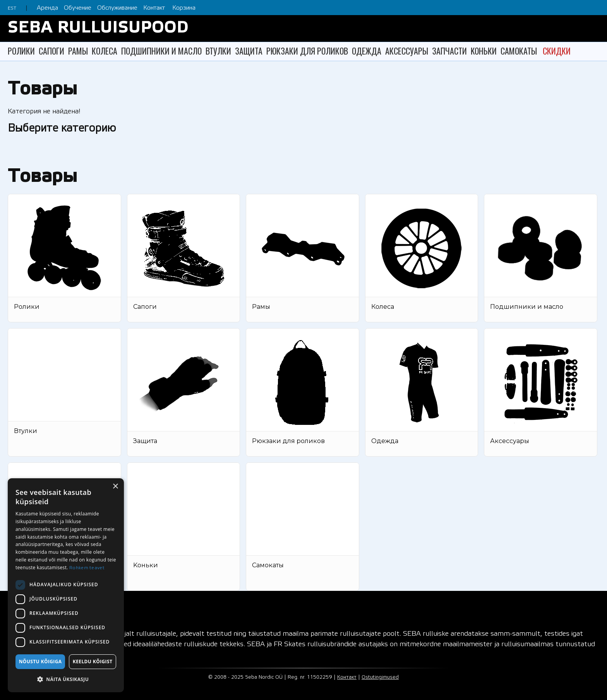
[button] (66, 679)
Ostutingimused (380, 677)
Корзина (184, 8)
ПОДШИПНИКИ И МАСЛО (161, 51)
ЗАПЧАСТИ (449, 51)
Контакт (154, 8)
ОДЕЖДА (367, 51)
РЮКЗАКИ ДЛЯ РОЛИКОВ (307, 51)
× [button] (115, 487)
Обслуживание (117, 8)
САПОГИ (51, 51)
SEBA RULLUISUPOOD (98, 28)
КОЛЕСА (105, 51)
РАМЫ (78, 51)
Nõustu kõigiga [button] (40, 661)
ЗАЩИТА (249, 51)
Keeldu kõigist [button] (93, 661)
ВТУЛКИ (218, 51)
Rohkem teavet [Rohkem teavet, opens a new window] (87, 568)
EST (12, 8)
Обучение (78, 8)
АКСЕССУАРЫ (407, 51)
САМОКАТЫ (519, 51)
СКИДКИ (557, 51)
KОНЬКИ (484, 51)
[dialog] (66, 585)
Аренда (47, 8)
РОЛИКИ (21, 51)
